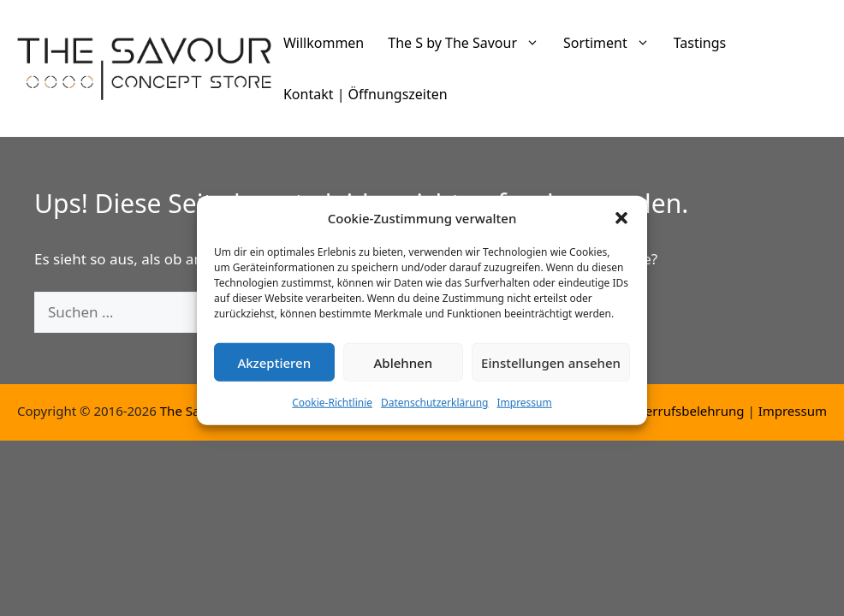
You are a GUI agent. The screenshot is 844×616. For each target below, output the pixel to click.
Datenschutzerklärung (434, 411)
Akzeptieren (274, 370)
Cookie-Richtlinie (332, 411)
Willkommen (324, 43)
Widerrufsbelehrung (684, 411)
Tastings (700, 43)
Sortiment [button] (612, 43)
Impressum (524, 411)
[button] (621, 226)
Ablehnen (404, 370)
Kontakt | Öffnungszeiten (366, 94)
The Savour (194, 411)
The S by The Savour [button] (470, 43)
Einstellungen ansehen (551, 370)
